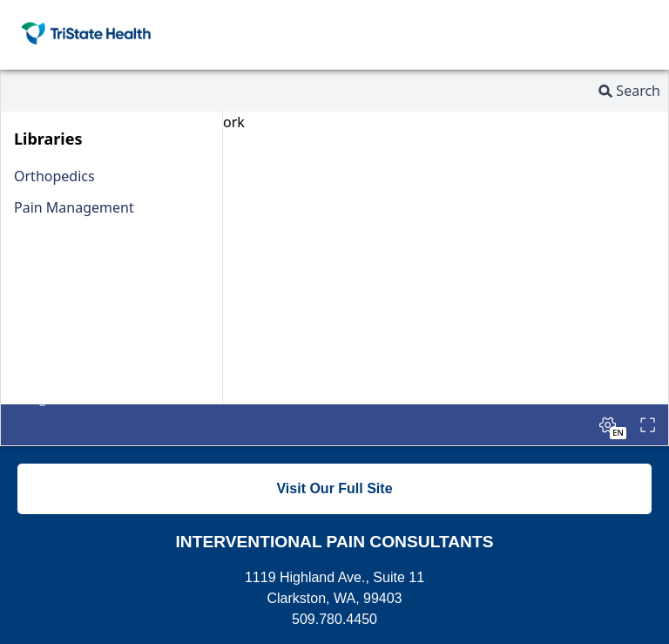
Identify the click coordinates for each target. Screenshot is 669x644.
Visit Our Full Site (334, 488)
